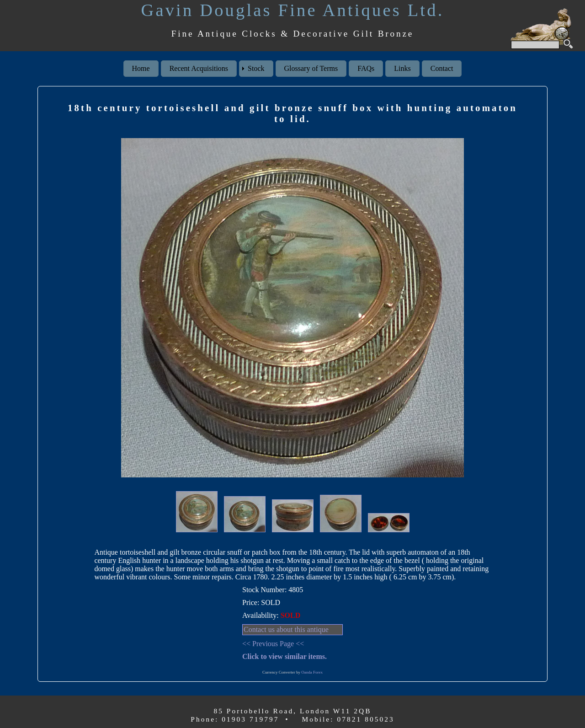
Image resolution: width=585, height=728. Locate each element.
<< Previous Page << (273, 644)
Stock (256, 68)
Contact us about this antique (286, 629)
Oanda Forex (312, 672)
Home (141, 68)
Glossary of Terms (311, 68)
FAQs (366, 68)
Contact (442, 68)
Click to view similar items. (285, 656)
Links (402, 68)
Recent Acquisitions (199, 68)
